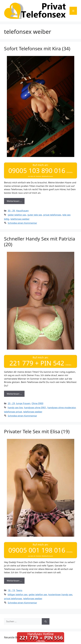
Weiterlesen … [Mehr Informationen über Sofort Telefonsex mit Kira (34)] (14, 201)
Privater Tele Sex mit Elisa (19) (37, 431)
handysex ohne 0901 (35, 407)
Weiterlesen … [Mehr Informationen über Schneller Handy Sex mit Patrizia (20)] (14, 394)
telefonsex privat (13, 412)
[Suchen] (46, 621)
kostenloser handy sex (60, 594)
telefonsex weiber (20, 219)
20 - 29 (11, 403)
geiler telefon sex (17, 215)
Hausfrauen (22, 211)
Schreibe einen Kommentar (22, 223)
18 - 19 (11, 590)
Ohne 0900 (37, 403)
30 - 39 (11, 211)
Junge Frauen (23, 403)
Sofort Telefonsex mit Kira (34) (37, 48)
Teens (19, 590)
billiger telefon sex (18, 594)
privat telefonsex (52, 215)
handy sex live (15, 407)
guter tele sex (35, 215)
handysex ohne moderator (62, 407)
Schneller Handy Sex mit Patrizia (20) (40, 241)
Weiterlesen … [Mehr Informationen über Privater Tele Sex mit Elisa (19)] (14, 581)
